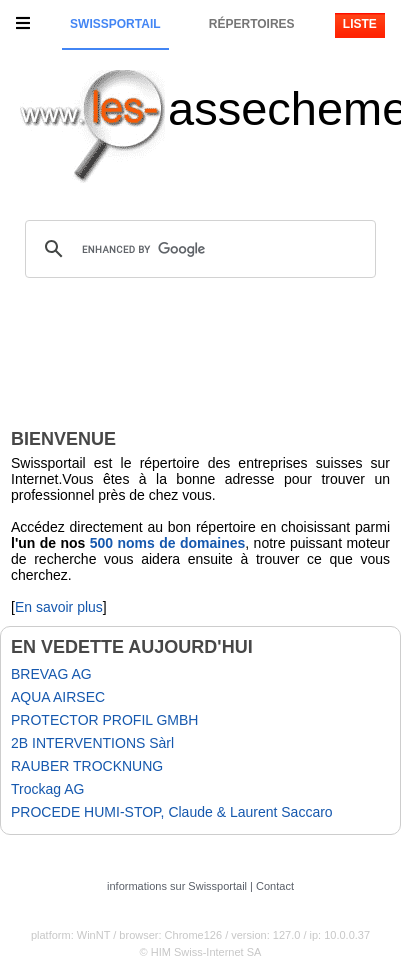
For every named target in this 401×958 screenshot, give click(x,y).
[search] (197, 249)
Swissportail (115, 24)
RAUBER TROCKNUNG (87, 766)
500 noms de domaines (168, 543)
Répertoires (252, 24)
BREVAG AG (51, 674)
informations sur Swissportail (177, 886)
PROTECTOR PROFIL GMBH (104, 720)
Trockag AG (47, 789)
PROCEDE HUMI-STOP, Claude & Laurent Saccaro (172, 812)
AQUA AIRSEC (58, 697)
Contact (275, 886)
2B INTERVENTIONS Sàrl (92, 743)
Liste (360, 24)
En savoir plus (59, 607)
